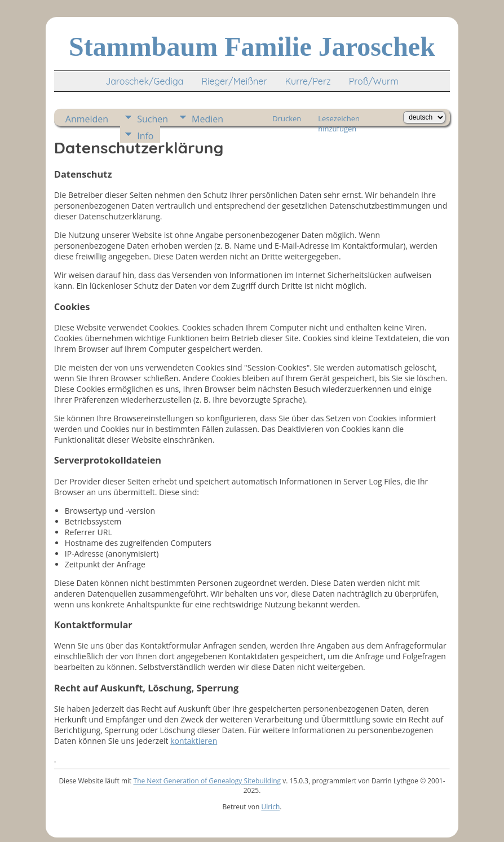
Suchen (152, 119)
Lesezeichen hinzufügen (339, 120)
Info (145, 136)
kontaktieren (194, 741)
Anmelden (87, 119)
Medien (207, 119)
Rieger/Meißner (234, 81)
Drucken (287, 118)
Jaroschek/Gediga (144, 81)
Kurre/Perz (308, 81)
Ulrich (270, 807)
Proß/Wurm (374, 81)
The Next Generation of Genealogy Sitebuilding (207, 781)
